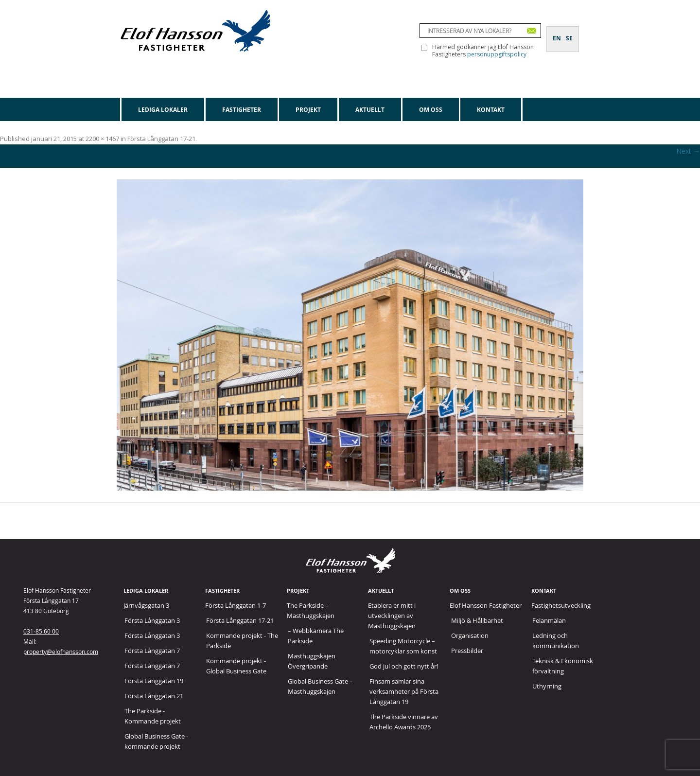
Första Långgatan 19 (154, 681)
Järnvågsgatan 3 (146, 605)
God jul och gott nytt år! (404, 666)
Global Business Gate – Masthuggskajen (320, 686)
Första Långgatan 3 (152, 620)
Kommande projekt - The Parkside (242, 641)
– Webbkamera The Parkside (316, 636)
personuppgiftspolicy (497, 54)
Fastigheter (242, 110)
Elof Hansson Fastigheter (486, 605)
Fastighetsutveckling (561, 605)
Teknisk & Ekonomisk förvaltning (563, 666)
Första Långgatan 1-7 (236, 605)
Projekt (308, 110)
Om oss (431, 110)
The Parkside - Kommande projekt (153, 716)
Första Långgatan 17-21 (161, 139)
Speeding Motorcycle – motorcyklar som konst (403, 646)
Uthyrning (547, 686)
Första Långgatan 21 (154, 696)
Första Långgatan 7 (152, 651)
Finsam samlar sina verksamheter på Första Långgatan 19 (404, 691)
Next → (688, 151)
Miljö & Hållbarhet (477, 620)
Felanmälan (549, 620)
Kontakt (491, 110)
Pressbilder (467, 651)
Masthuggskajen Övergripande (312, 661)
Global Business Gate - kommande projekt (156, 741)
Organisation (470, 635)
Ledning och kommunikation (556, 641)
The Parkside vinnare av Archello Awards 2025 (404, 722)
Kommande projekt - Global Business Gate (236, 666)
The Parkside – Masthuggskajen (311, 610)
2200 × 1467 (102, 139)
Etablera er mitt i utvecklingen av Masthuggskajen (392, 616)
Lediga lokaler (163, 110)
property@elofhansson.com (61, 652)
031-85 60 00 (41, 631)
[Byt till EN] (557, 33)
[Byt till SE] (569, 33)
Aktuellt (370, 110)
